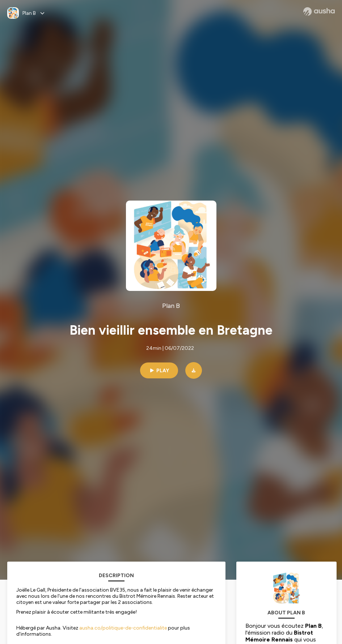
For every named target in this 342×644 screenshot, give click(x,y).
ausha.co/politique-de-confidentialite (123, 628)
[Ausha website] (319, 12)
